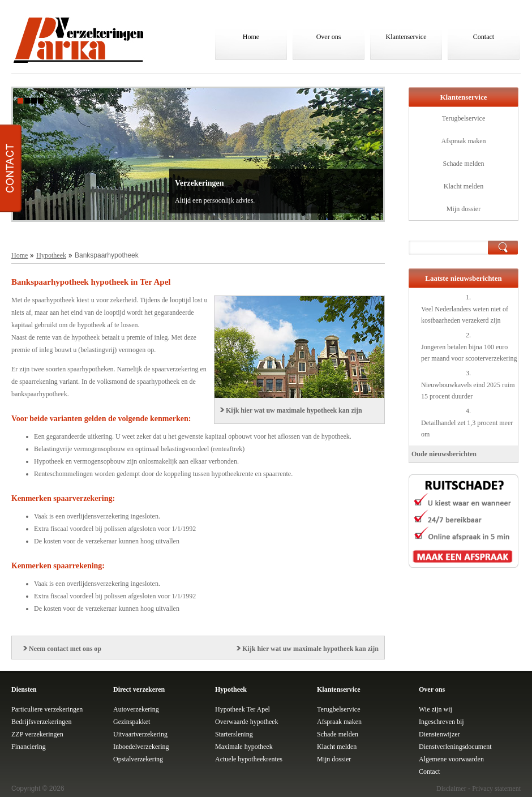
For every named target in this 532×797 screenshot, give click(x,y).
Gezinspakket (132, 722)
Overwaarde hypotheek (247, 722)
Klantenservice (406, 37)
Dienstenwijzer (439, 734)
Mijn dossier (464, 209)
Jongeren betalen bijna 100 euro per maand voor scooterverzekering (469, 353)
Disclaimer (451, 789)
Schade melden (464, 164)
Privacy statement (496, 789)
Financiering (29, 747)
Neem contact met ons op (65, 649)
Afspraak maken (464, 141)
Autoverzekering (136, 709)
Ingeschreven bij (441, 722)
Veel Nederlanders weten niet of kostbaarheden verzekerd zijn (465, 315)
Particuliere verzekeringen (47, 709)
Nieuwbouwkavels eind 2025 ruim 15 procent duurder (468, 391)
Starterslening (234, 734)
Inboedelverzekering (141, 747)
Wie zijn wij (436, 709)
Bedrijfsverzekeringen (42, 722)
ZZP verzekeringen (37, 734)
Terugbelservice (464, 118)
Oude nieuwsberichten (444, 454)
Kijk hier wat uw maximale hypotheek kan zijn (294, 410)
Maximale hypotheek (244, 747)
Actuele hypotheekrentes (249, 759)
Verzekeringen (199, 183)
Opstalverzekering (138, 759)
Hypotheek (51, 255)
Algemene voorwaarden (451, 759)
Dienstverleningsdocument (455, 747)
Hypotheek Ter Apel (243, 709)
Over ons (329, 37)
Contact (484, 37)
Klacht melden (464, 186)
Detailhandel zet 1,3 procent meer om (467, 429)
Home (251, 37)
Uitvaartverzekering (140, 734)
